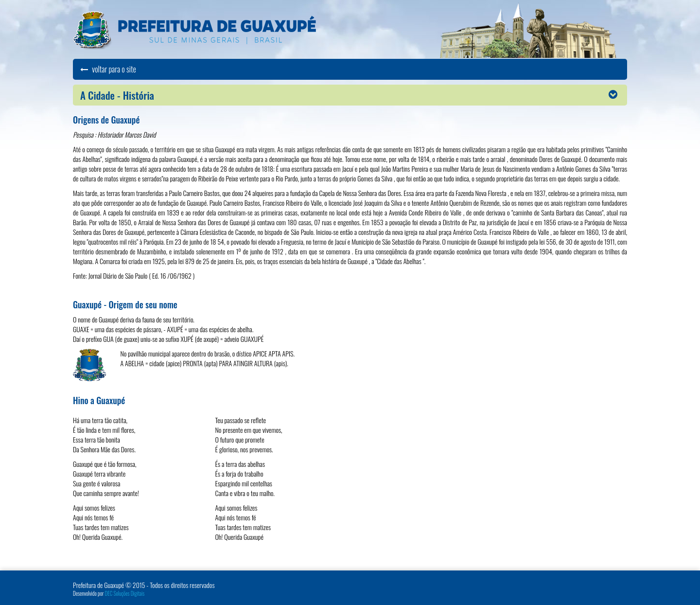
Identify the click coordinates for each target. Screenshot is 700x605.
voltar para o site (108, 69)
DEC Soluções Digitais (125, 593)
